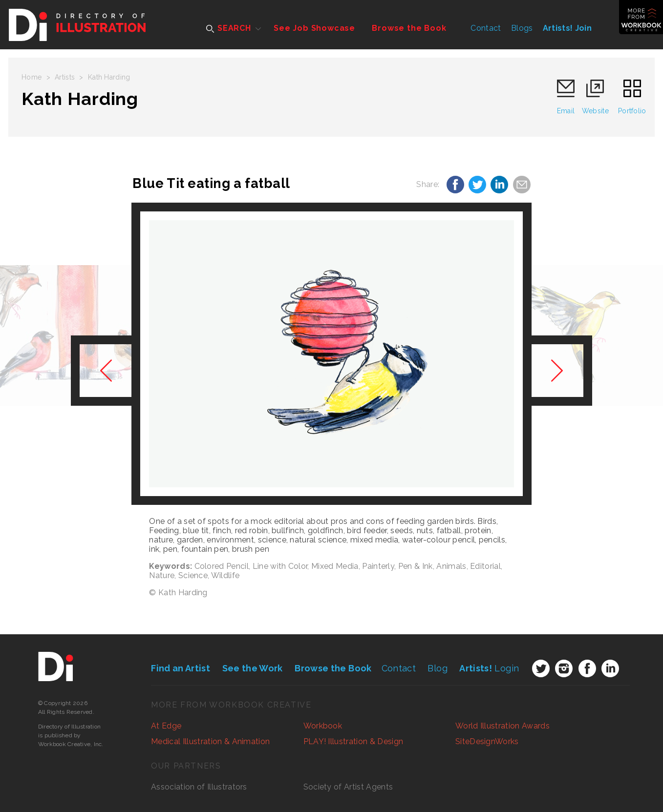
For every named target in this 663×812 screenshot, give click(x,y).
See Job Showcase (314, 28)
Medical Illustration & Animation (210, 741)
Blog (437, 668)
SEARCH (229, 28)
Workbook (323, 726)
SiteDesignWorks (487, 741)
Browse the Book (409, 28)
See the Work (253, 668)
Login (489, 668)
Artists (65, 77)
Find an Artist (181, 668)
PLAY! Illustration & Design (353, 741)
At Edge (166, 726)
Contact (486, 28)
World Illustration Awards (503, 726)
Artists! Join (567, 28)
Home (32, 77)
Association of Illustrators (199, 787)
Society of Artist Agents (348, 787)
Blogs (522, 28)
